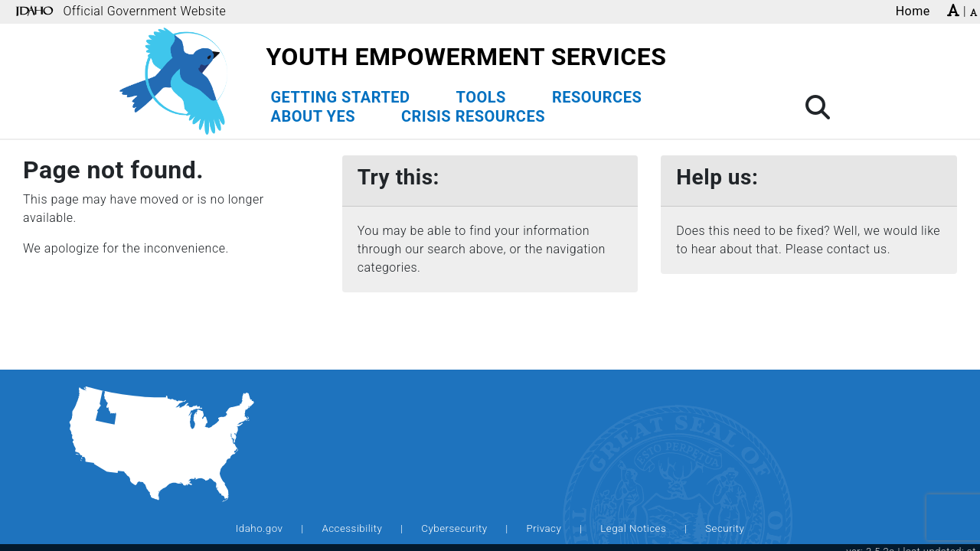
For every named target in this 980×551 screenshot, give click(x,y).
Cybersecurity (454, 528)
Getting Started (340, 97)
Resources (597, 97)
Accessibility (352, 528)
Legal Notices (633, 528)
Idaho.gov (260, 528)
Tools (481, 97)
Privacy (544, 528)
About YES (312, 116)
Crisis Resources (473, 116)
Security (725, 528)
